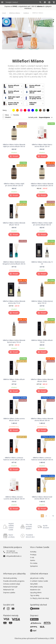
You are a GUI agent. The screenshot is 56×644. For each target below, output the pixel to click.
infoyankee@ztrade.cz (14, 556)
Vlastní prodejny (12, 536)
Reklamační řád (8, 590)
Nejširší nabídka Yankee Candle (11, 527)
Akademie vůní (35, 590)
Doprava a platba (9, 592)
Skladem (8, 117)
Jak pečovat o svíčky (37, 578)
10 (53, 516)
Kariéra (33, 560)
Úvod (4, 13)
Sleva (7, 115)
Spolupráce (34, 566)
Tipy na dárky (35, 595)
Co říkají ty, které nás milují (39, 598)
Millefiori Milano (15, 13)
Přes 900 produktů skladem (29, 527)
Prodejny (33, 555)
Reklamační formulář (10, 587)
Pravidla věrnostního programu (14, 581)
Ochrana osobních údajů (12, 584)
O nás (32, 557)
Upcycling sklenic (36, 592)
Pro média (34, 563)
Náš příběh (34, 584)
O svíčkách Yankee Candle (39, 581)
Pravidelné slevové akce (30, 536)
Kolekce (26, 13)
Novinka (16, 115)
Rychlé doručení (46, 527)
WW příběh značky (36, 587)
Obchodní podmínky (10, 578)
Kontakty (33, 552)
